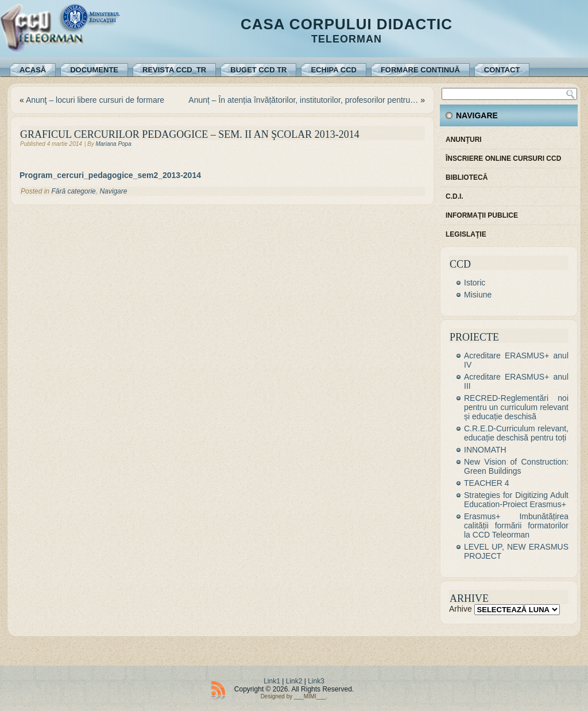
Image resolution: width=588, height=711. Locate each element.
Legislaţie (466, 234)
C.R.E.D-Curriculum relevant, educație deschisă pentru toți (516, 433)
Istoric (475, 283)
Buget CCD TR (258, 70)
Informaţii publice (482, 215)
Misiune (478, 295)
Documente (94, 70)
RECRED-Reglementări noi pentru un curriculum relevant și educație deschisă (516, 407)
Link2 (294, 681)
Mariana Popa (113, 144)
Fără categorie (73, 191)
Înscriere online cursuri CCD (503, 159)
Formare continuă (420, 70)
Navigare (113, 191)
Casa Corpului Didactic (347, 24)
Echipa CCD (333, 70)
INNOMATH (485, 450)
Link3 (316, 681)
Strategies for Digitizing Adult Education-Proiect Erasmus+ (516, 500)
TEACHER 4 (487, 483)
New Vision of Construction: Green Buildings (516, 466)
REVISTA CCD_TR (174, 70)
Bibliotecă (467, 177)
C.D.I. (454, 196)
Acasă (33, 70)
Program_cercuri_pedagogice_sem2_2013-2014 (110, 175)
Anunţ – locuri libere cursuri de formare (95, 100)
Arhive (461, 609)
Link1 (272, 681)
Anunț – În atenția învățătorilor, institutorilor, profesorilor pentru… (303, 100)
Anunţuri (464, 140)
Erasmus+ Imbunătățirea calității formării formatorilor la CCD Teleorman (516, 525)
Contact (502, 70)
